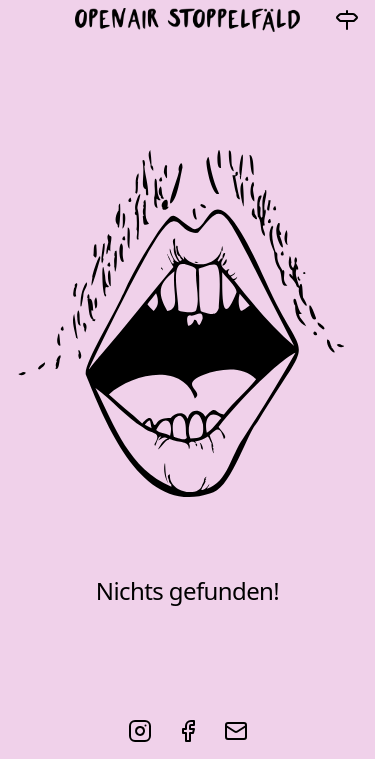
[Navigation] (347, 20)
